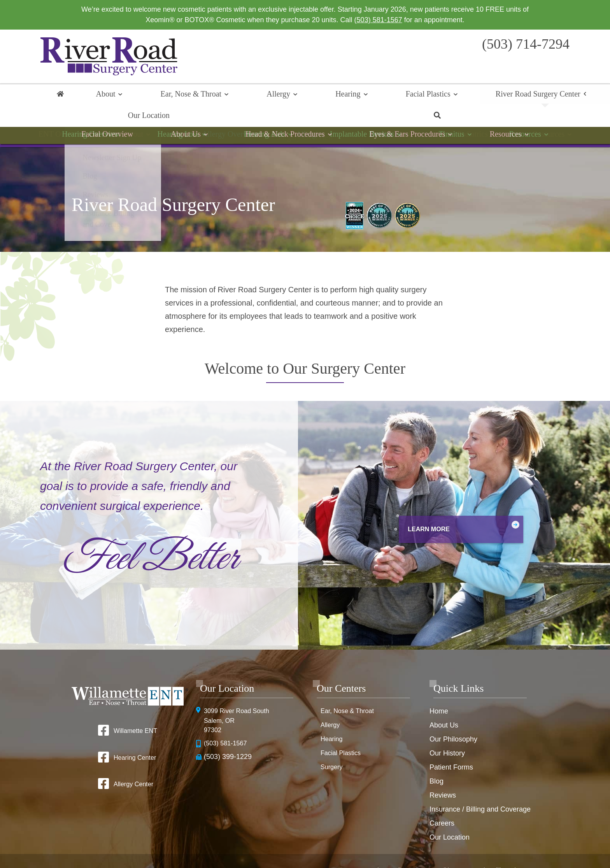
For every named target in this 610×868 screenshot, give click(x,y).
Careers (442, 804)
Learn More (408, 509)
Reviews (443, 776)
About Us (444, 706)
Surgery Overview (305, 122)
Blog (436, 762)
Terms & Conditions (440, 845)
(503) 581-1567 (378, 20)
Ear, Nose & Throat (160, 96)
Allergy (225, 96)
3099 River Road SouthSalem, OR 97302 (240, 702)
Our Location (502, 96)
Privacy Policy (389, 845)
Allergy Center (133, 766)
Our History (447, 734)
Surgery (333, 748)
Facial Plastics (329, 96)
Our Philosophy (453, 720)
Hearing (271, 96)
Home (60, 96)
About (97, 96)
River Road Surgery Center (416, 96)
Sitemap (330, 857)
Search (550, 96)
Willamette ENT (135, 711)
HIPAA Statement (342, 845)
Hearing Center (135, 738)
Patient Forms (451, 748)
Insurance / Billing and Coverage (480, 790)
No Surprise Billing (496, 845)
